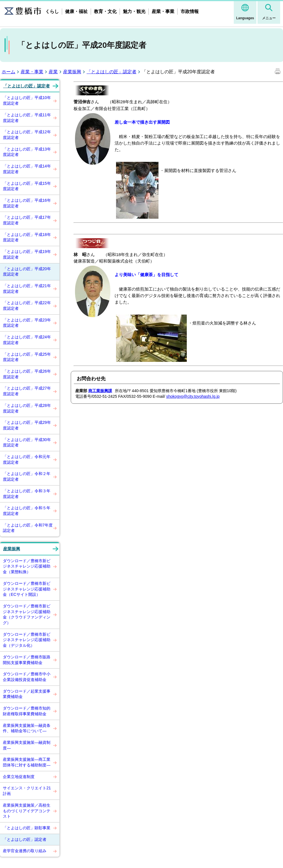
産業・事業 (163, 11)
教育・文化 (105, 11)
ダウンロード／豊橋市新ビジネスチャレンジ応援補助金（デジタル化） (27, 640)
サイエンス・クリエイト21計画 (27, 791)
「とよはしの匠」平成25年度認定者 (27, 357)
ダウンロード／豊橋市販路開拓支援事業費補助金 (27, 660)
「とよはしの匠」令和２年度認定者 (27, 476)
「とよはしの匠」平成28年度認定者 (27, 408)
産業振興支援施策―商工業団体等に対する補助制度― (27, 762)
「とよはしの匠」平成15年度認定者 (27, 186)
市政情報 (190, 11)
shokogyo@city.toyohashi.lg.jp (193, 396)
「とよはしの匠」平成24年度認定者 (27, 340)
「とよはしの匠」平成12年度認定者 (27, 135)
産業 (53, 72)
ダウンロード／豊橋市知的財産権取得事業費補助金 (27, 711)
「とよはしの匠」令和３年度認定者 (27, 494)
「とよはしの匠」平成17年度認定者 (27, 220)
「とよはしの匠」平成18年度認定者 (27, 237)
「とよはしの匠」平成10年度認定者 (27, 100)
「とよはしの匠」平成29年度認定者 (27, 425)
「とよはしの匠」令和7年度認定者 (28, 528)
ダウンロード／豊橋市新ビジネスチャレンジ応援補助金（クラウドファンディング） (27, 614)
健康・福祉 (76, 11)
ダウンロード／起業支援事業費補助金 (27, 694)
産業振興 (72, 72)
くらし (52, 11)
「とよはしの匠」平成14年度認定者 (27, 169)
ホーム (8, 72)
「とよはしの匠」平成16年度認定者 (27, 203)
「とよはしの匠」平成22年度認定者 (27, 306)
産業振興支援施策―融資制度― (27, 745)
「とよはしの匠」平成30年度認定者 (27, 442)
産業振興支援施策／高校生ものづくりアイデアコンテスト (27, 811)
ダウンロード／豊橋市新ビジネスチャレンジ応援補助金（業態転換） (27, 566)
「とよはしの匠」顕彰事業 (27, 828)
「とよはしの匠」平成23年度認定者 (27, 323)
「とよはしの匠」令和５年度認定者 (27, 511)
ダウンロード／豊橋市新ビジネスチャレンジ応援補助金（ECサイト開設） (27, 589)
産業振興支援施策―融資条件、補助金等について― (27, 728)
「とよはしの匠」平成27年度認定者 (27, 391)
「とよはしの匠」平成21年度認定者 (27, 289)
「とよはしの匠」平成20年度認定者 (27, 272)
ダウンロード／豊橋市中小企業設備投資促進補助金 (27, 677)
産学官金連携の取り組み (25, 851)
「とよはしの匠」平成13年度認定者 (27, 152)
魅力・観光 (134, 11)
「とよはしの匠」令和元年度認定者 (27, 459)
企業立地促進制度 (19, 777)
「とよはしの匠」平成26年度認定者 (27, 374)
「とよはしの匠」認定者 (112, 72)
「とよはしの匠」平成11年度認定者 (27, 118)
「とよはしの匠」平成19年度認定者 (27, 254)
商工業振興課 (100, 391)
